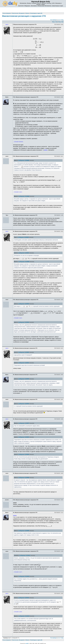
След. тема (61, 22)
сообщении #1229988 (24, 478)
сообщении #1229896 (24, 196)
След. (62, 20)
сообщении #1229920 (24, 253)
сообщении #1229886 (24, 160)
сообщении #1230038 (24, 576)
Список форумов (7, 640)
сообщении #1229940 (24, 304)
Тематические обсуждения (18, 640)
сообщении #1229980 (24, 454)
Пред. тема (55, 22)
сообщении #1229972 (24, 423)
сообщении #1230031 (25, 555)
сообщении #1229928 (23, 237)
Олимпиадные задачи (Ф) (36, 640)
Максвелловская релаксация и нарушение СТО (24, 16)
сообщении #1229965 (24, 352)
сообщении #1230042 (24, 598)
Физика (27, 640)
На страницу (53, 20)
